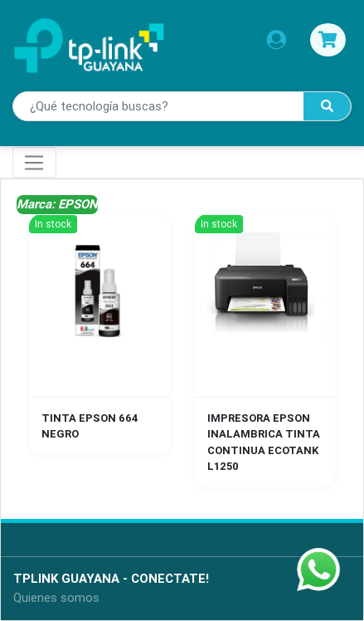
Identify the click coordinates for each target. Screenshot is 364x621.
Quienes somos (56, 597)
